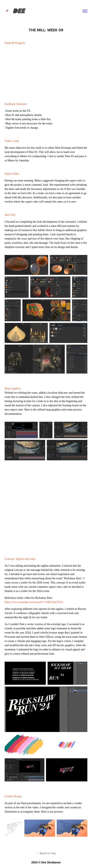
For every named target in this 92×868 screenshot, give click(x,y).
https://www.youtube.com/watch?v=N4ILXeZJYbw (34, 602)
